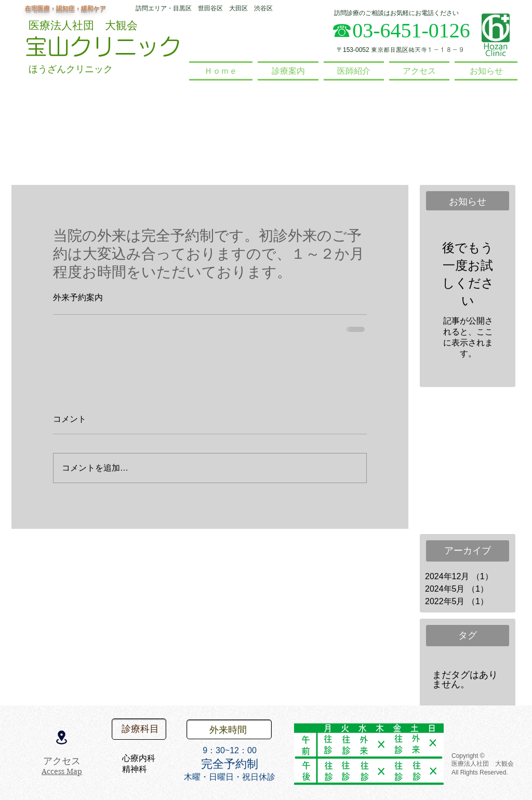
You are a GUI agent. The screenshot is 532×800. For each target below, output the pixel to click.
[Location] (62, 737)
